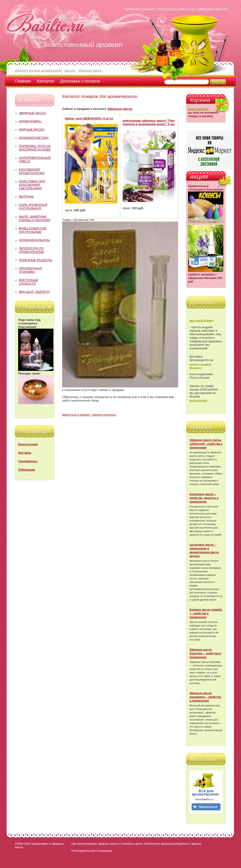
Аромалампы (30, 121)
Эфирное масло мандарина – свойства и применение (205, 697)
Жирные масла (32, 129)
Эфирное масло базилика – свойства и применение (205, 653)
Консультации (28, 444)
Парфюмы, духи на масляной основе (35, 148)
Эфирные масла (32, 113)
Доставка (25, 453)
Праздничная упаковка (30, 270)
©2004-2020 (23, 844)
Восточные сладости (29, 282)
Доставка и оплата (80, 81)
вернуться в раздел (76, 415)
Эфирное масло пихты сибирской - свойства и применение (206, 444)
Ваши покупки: (198, 109)
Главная (23, 81)
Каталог (45, 81)
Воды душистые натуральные (33, 230)
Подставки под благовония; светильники (32, 185)
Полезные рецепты (36, 260)
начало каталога (104, 415)
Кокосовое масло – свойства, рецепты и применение (204, 498)
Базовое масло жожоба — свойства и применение (206, 613)
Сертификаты (28, 461)
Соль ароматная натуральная (33, 207)
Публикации (27, 470)
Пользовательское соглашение (92, 851)
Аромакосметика (34, 138)
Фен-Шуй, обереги (34, 292)
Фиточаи (26, 197)
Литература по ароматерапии (31, 250)
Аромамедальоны (34, 240)
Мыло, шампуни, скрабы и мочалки (35, 218)
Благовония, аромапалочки (32, 171)
